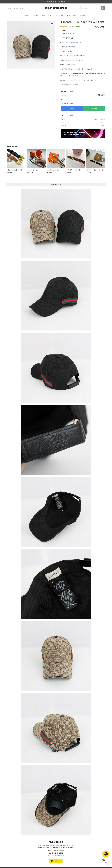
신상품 (26, 15)
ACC (75, 15)
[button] (52, 24)
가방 (69, 15)
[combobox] (91, 8)
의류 (43, 15)
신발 (50, 15)
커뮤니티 (84, 15)
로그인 (10, 8)
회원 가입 (15, 8)
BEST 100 (35, 15)
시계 (56, 15)
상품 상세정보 (56, 184)
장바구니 (22, 8)
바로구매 (94, 108)
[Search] (103, 8)
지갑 (62, 15)
